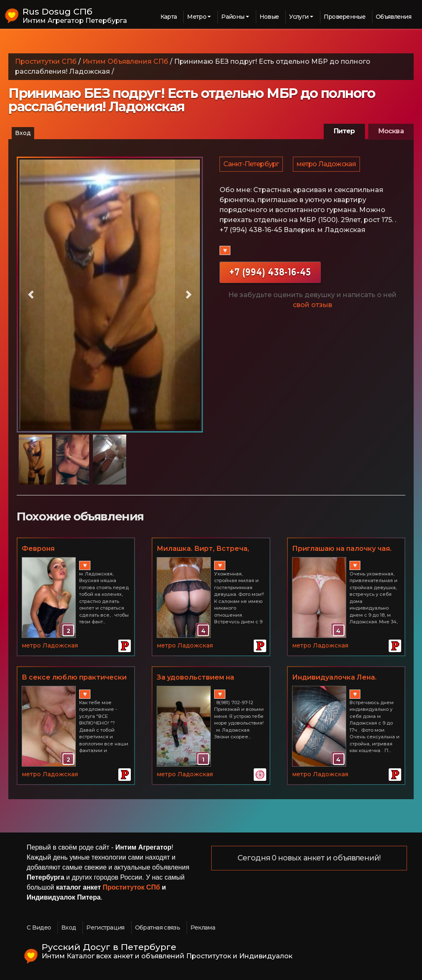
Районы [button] (233, 17)
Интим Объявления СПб (125, 61)
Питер (344, 131)
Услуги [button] (299, 17)
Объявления (393, 17)
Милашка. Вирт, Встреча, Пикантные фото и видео (203, 549)
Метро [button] (197, 17)
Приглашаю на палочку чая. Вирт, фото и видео (342, 549)
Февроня (38, 549)
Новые (269, 17)
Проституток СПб (132, 887)
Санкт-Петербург (252, 166)
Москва (391, 131)
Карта (169, 17)
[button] (31, 295)
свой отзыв (312, 308)
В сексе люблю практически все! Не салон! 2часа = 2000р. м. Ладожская (74, 678)
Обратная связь (157, 927)
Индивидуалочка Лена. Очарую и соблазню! (334, 678)
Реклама (203, 927)
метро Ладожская (328, 166)
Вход (23, 133)
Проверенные (345, 17)
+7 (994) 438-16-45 (270, 275)
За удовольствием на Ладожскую (195, 678)
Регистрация (105, 927)
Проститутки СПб (46, 61)
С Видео (39, 927)
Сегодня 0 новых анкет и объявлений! (309, 858)
